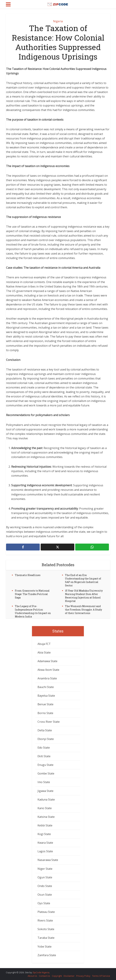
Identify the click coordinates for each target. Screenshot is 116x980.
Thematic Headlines (28, 575)
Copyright (57, 976)
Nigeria (58, 21)
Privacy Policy (83, 976)
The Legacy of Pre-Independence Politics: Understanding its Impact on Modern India (33, 611)
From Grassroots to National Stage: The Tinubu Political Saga (32, 594)
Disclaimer (69, 976)
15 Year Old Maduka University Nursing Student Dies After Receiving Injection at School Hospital (84, 596)
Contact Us (45, 976)
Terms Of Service (101, 976)
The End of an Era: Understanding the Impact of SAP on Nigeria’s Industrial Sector (83, 580)
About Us (32, 976)
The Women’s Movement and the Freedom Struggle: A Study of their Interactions (83, 610)
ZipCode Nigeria (41, 972)
